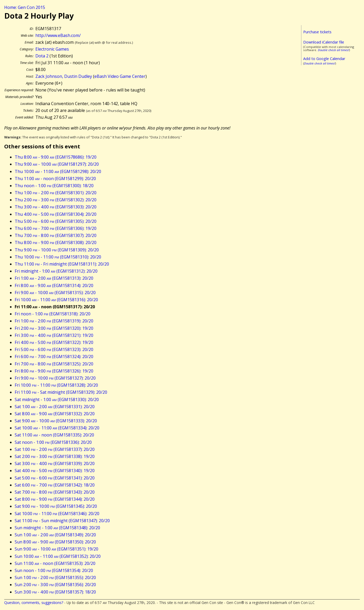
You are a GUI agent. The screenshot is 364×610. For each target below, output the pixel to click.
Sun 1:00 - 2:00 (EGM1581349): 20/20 (55, 535)
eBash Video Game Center (120, 76)
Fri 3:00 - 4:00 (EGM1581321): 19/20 (54, 335)
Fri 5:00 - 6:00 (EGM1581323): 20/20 (54, 349)
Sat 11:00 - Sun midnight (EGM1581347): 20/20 (62, 521)
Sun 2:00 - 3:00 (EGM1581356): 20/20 (55, 585)
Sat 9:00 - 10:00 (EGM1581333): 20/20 (56, 421)
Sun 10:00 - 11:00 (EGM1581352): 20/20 (58, 556)
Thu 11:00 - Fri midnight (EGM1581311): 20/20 (62, 264)
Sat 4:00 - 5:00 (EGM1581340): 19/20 (55, 471)
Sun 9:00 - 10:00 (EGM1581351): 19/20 (56, 549)
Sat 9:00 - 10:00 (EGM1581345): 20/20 (56, 506)
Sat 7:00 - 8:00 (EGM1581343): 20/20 (55, 492)
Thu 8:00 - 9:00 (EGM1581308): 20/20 (56, 242)
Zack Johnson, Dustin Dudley (64, 76)
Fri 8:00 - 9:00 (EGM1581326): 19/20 (54, 371)
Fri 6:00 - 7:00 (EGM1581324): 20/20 (54, 357)
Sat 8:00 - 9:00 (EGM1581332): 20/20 (55, 414)
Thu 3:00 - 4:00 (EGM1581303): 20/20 (56, 207)
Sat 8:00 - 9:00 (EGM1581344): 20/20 (55, 499)
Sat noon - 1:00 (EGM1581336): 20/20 (53, 442)
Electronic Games (52, 49)
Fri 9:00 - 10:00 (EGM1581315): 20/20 (55, 293)
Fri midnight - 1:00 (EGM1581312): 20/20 (56, 271)
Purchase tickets (317, 32)
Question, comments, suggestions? (34, 603)
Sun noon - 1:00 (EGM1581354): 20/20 (54, 570)
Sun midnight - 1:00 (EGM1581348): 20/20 (57, 528)
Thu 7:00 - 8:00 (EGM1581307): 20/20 (56, 235)
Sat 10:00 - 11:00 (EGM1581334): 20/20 (57, 428)
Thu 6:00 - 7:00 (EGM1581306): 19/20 (56, 228)
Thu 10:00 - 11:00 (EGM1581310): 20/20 (58, 257)
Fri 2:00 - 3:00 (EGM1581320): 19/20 (54, 328)
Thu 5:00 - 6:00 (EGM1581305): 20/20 (56, 221)
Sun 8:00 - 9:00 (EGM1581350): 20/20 (55, 542)
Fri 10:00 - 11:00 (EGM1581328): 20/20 (56, 385)
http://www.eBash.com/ (58, 35)
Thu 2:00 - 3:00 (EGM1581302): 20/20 (56, 200)
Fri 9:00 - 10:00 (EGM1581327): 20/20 (55, 378)
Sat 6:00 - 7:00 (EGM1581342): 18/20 (55, 485)
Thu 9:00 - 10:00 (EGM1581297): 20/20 (57, 164)
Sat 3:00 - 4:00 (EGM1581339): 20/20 (55, 463)
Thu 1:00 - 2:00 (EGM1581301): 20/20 (56, 193)
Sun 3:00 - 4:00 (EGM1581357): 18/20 (55, 592)
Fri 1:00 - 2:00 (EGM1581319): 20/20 (54, 321)
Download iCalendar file (324, 42)
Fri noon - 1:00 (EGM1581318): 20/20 (53, 314)
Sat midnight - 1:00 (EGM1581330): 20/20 (57, 400)
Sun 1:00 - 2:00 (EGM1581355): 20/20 (55, 577)
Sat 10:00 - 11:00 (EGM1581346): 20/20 (57, 514)
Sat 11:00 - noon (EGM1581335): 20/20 (54, 435)
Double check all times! (333, 50)
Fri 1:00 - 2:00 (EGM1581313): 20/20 (54, 278)
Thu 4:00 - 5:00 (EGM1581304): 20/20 (56, 214)
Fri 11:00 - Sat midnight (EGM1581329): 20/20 (61, 392)
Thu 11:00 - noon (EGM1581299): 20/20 (55, 179)
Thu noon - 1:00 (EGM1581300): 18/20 (54, 186)
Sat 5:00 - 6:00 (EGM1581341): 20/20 (55, 478)
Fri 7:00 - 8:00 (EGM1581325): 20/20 (54, 364)
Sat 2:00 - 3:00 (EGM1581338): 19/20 (55, 456)
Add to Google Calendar (324, 59)
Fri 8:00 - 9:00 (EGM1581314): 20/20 (54, 285)
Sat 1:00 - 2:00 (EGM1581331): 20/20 (55, 407)
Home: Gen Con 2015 (25, 7)
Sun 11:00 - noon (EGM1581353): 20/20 (55, 563)
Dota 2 (42, 56)
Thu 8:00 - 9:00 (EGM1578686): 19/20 (56, 157)
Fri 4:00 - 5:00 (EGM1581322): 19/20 (54, 342)
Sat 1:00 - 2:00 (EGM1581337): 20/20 (55, 449)
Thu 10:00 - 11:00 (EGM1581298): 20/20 (58, 171)
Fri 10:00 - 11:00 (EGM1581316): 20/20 (56, 300)
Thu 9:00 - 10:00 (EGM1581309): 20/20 (57, 250)
